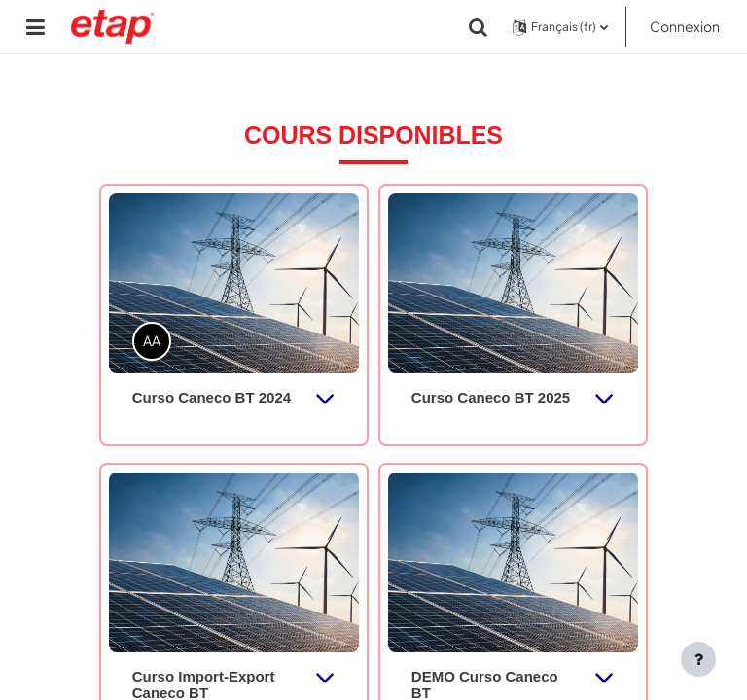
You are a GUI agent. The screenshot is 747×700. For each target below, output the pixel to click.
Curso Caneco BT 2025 (491, 397)
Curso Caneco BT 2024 (212, 397)
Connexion (685, 26)
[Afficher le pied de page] (698, 659)
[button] (479, 27)
